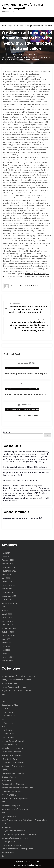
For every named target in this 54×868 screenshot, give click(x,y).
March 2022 (7, 654)
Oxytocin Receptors (11, 777)
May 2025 (6, 578)
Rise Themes (36, 865)
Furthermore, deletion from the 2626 (20, 480)
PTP (3, 802)
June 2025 (6, 574)
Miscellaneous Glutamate (13, 748)
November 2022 (9, 628)
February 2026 (8, 560)
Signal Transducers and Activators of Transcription (22, 368)
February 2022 (8, 657)
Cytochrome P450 (10, 705)
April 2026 (6, 553)
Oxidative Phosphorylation (13, 773)
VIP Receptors (8, 852)
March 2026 (7, 557)
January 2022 (8, 661)
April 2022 (6, 650)
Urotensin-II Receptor (11, 845)
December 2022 (9, 625)
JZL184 (31, 198)
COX (4, 698)
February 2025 (8, 585)
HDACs (5, 727)
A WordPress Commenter (15, 518)
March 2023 (7, 614)
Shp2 (4, 813)
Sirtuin (4, 824)
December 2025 (9, 567)
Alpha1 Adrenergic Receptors (15, 687)
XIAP (4, 856)
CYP (3, 701)
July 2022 (6, 639)
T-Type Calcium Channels (13, 831)
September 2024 (9, 603)
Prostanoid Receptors (11, 791)
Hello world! (36, 518)
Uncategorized (8, 842)
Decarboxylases (9, 709)
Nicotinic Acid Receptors (12, 755)
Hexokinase (7, 730)
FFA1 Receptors (8, 716)
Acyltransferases (9, 683)
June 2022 (6, 643)
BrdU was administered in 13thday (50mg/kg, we (25, 467)
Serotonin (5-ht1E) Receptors (15, 809)
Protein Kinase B (9, 795)
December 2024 (9, 592)
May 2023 (6, 607)
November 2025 (9, 571)
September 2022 (9, 636)
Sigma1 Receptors (10, 816)
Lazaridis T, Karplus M (27, 415)
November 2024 (9, 596)
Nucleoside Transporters (13, 766)
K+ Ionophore (8, 737)
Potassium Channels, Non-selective (17, 788)
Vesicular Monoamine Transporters (17, 849)
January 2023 (8, 621)
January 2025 (8, 589)
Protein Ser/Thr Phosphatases (15, 798)
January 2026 (8, 564)
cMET (4, 694)
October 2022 (8, 632)
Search (7, 432)
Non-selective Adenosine (13, 763)
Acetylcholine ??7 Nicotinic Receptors (18, 676)
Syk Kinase (6, 827)
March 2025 (7, 582)
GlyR (4, 719)
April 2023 (6, 610)
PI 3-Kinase (7, 781)
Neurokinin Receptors (11, 752)
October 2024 (8, 600)
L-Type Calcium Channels (13, 741)
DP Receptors (8, 712)
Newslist (17, 865)
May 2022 (6, 646)
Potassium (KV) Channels (13, 784)
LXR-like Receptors (10, 745)
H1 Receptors (7, 723)
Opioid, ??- (6, 770)
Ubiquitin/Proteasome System (15, 838)
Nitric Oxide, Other (10, 759)
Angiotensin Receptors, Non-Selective (18, 691)
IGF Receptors (8, 734)
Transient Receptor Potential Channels (19, 834)
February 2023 (8, 618)
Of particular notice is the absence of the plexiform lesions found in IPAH (27, 474)
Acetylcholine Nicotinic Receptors (17, 680)
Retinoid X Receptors (11, 806)
